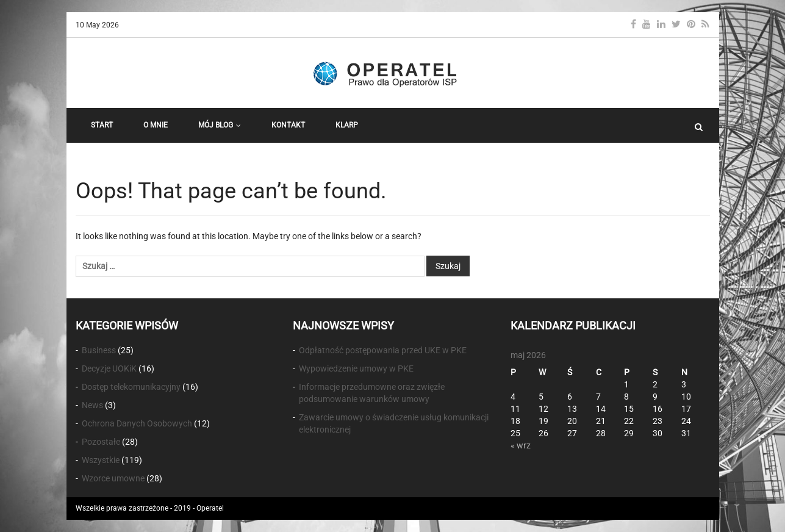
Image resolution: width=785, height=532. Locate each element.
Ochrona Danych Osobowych (137, 423)
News (92, 405)
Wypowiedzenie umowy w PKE (356, 368)
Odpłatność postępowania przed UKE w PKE (383, 350)
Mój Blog (220, 125)
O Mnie (156, 125)
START (102, 125)
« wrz (521, 445)
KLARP (347, 125)
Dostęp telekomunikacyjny (131, 387)
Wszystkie (101, 460)
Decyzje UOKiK (109, 368)
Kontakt (288, 125)
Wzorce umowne (113, 478)
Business (99, 350)
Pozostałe (101, 442)
